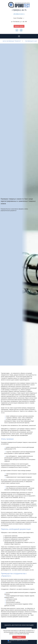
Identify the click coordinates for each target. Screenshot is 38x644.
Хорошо (19, 639)
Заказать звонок (19, 26)
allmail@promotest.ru (19, 14)
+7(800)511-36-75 (19, 10)
